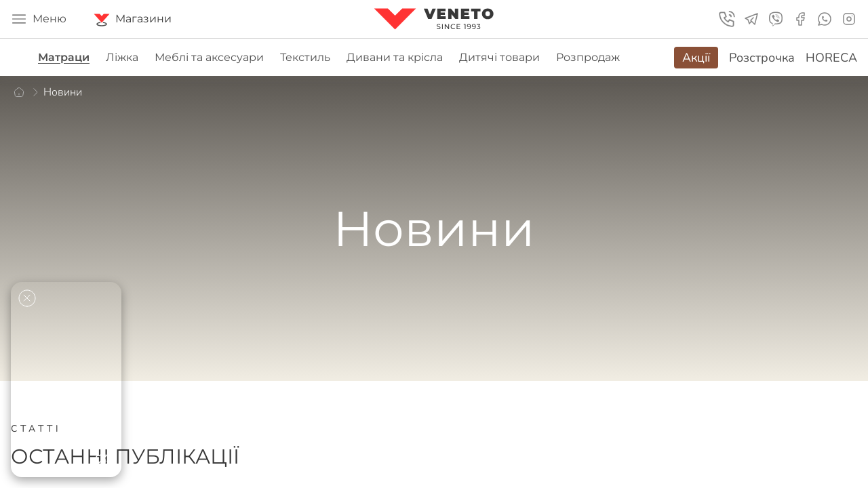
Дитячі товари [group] (499, 57)
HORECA (831, 58)
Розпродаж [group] (588, 57)
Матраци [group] (64, 57)
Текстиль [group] (305, 57)
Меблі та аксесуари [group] (209, 57)
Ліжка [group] (122, 57)
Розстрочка (762, 58)
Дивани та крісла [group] (395, 57)
